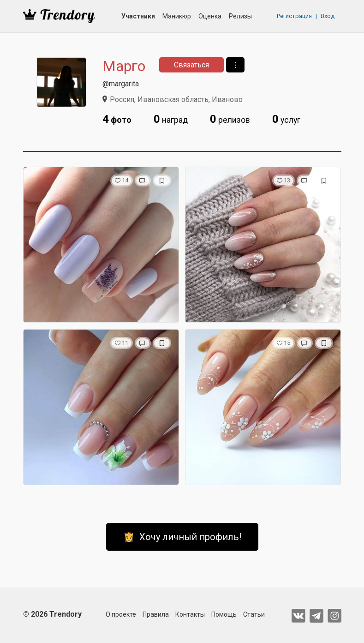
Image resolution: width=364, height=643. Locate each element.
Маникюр (177, 16)
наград (171, 119)
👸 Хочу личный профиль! (182, 537)
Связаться (191, 65)
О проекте (121, 614)
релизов (230, 119)
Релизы (240, 16)
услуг (286, 119)
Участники (138, 16)
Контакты (190, 614)
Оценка (210, 16)
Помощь (224, 614)
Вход (328, 16)
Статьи (254, 614)
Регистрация (294, 16)
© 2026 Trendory (52, 614)
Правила (156, 614)
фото (117, 119)
